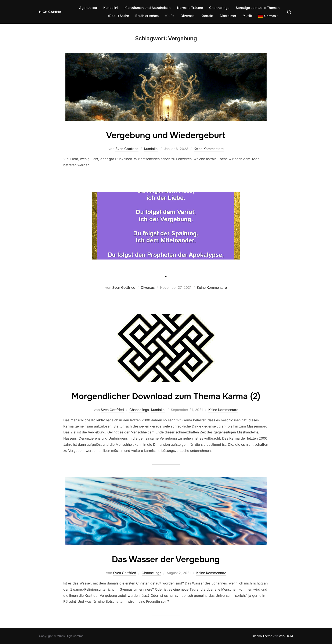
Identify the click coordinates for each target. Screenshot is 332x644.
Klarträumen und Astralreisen (148, 8)
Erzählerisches (147, 16)
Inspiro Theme (262, 636)
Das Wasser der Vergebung (166, 559)
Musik (247, 16)
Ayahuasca (88, 8)
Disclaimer (228, 16)
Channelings (219, 8)
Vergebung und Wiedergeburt (166, 135)
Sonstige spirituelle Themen (258, 8)
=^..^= (170, 16)
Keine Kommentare (209, 149)
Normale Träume (190, 8)
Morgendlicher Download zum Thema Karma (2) (166, 396)
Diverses (187, 16)
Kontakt (207, 16)
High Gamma (50, 12)
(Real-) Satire (119, 16)
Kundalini (111, 8)
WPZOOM (286, 636)
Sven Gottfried (127, 149)
